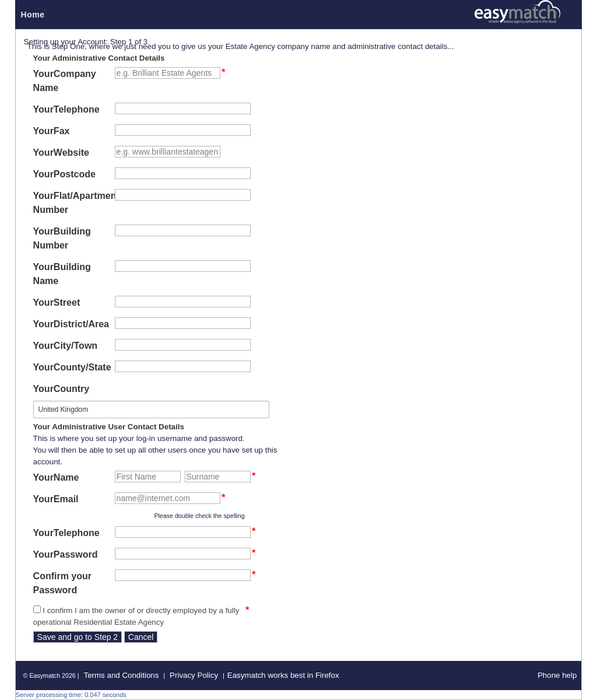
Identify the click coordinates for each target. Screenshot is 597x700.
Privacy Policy (194, 675)
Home (33, 15)
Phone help (557, 675)
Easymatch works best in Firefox (283, 675)
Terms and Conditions (121, 675)
